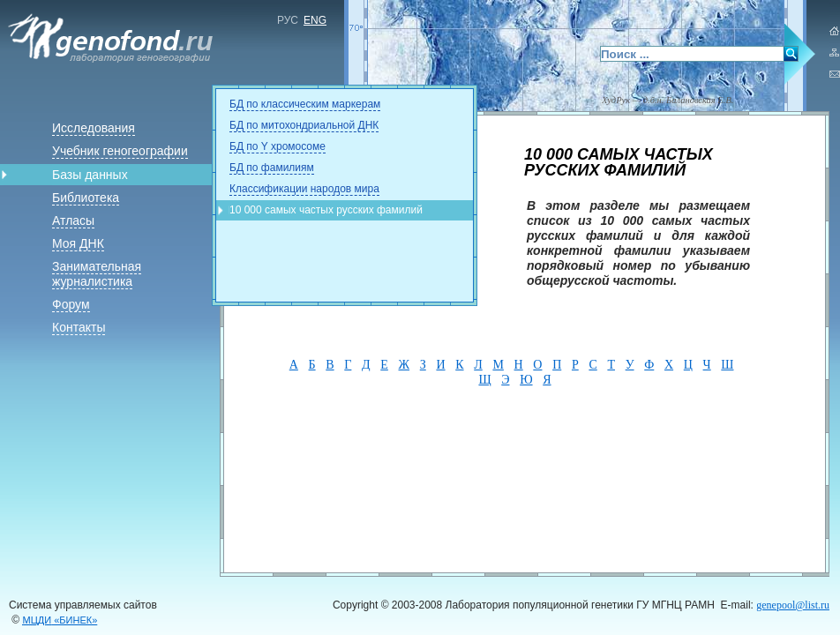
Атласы (73, 220)
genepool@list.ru (793, 605)
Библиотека (86, 198)
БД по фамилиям (272, 168)
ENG (315, 20)
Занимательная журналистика (97, 274)
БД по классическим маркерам (305, 104)
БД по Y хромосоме (277, 146)
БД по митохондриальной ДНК (304, 125)
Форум (71, 304)
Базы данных (90, 175)
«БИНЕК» (60, 620)
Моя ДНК (78, 243)
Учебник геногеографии (120, 151)
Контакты (79, 327)
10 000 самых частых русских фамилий (326, 210)
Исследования (94, 128)
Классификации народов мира (304, 189)
